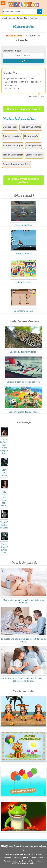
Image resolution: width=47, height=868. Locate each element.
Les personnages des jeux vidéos (24, 411)
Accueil (4, 18)
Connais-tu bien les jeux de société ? (24, 380)
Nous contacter (28, 861)
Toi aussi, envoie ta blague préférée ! (23, 180)
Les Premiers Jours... (24, 281)
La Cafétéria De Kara (24, 310)
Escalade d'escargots (13, 145)
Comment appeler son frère (16, 164)
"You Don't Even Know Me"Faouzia (5, 497)
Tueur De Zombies (24, 224)
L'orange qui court (35, 155)
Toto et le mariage (12, 136)
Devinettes (34, 36)
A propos (7, 861)
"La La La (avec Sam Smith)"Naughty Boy (5, 445)
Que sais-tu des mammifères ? (24, 350)
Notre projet (17, 861)
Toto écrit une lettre (31, 127)
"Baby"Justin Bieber (5, 471)
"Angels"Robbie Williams (5, 524)
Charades (23, 40)
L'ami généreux (34, 145)
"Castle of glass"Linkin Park (5, 547)
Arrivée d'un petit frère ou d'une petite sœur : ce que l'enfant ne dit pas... (23, 678)
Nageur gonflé (31, 136)
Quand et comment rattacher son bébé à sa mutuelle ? (23, 600)
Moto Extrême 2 (24, 252)
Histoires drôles (23, 18)
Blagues (12, 18)
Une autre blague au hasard (24, 109)
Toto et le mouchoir (13, 155)
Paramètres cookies (28, 863)
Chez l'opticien (10, 127)
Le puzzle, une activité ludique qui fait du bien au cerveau (23, 639)
